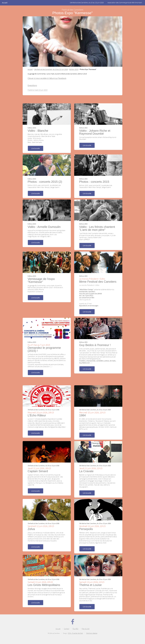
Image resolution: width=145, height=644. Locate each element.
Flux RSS (75, 629)
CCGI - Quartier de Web (75, 633)
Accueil (5, 3)
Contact (66, 629)
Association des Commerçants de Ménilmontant (125, 2)
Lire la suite (35, 148)
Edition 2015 (74, 69)
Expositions (32, 85)
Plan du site (85, 629)
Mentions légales (92, 633)
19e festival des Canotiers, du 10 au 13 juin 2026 (87, 2)
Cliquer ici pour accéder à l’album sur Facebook (47, 78)
